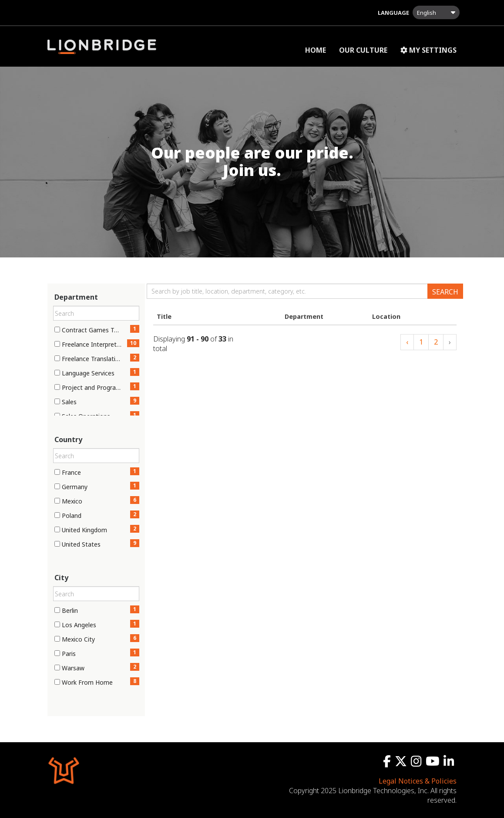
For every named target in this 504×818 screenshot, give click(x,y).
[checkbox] (57, 330)
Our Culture (363, 50)
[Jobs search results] (305, 339)
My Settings (428, 50)
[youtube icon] (434, 763)
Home (316, 50)
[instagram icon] (417, 763)
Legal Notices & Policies (418, 781)
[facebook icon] (388, 763)
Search (445, 292)
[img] (252, 162)
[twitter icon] (402, 763)
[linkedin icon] (450, 763)
